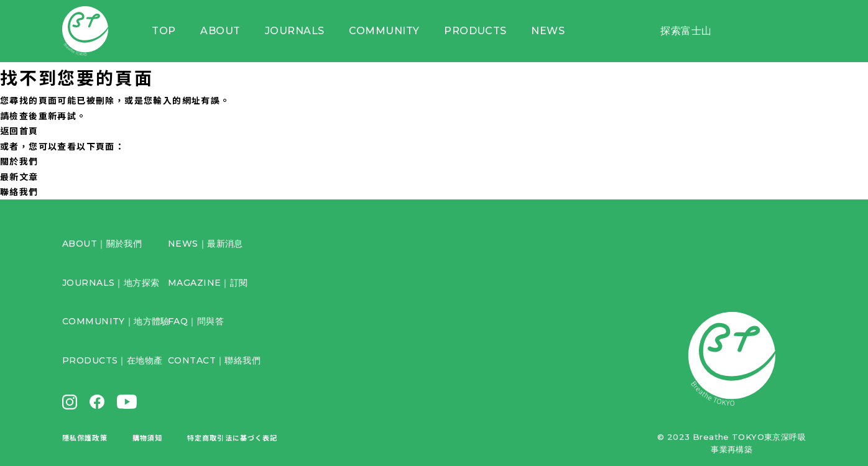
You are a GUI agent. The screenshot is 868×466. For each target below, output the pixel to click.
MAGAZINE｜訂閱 (208, 283)
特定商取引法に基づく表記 (232, 437)
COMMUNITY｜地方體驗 (116, 321)
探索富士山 (686, 31)
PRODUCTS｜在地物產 (112, 360)
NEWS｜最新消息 (205, 244)
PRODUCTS (475, 31)
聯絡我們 (19, 191)
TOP (164, 31)
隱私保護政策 (85, 437)
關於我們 (19, 161)
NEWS (548, 31)
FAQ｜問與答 (196, 321)
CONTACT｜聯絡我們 (214, 360)
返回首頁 (19, 130)
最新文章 (19, 176)
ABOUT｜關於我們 (102, 244)
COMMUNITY (384, 31)
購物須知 (147, 437)
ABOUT (220, 31)
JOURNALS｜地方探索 (111, 283)
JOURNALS (295, 31)
